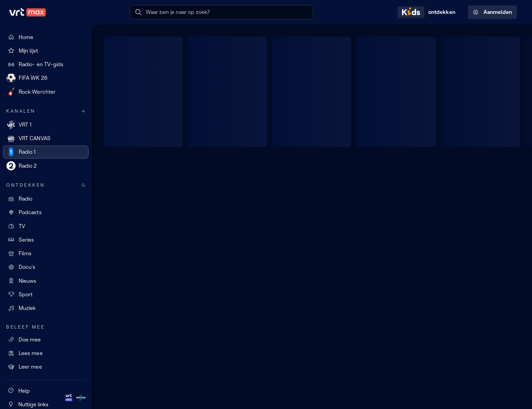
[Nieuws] (46, 281)
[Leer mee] (46, 367)
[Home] (46, 37)
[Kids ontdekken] (428, 12)
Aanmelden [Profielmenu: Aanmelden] (492, 12)
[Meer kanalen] (83, 111)
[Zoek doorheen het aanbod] (83, 185)
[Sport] (46, 294)
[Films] (46, 254)
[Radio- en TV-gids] (46, 64)
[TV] (46, 226)
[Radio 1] (46, 152)
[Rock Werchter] (46, 92)
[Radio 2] (46, 166)
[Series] (46, 240)
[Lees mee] (46, 353)
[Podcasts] (46, 212)
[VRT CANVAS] (46, 138)
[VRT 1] (46, 125)
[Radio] (46, 199)
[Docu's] (46, 267)
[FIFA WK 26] (46, 78)
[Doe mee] (46, 339)
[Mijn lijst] (46, 51)
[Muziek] (46, 308)
